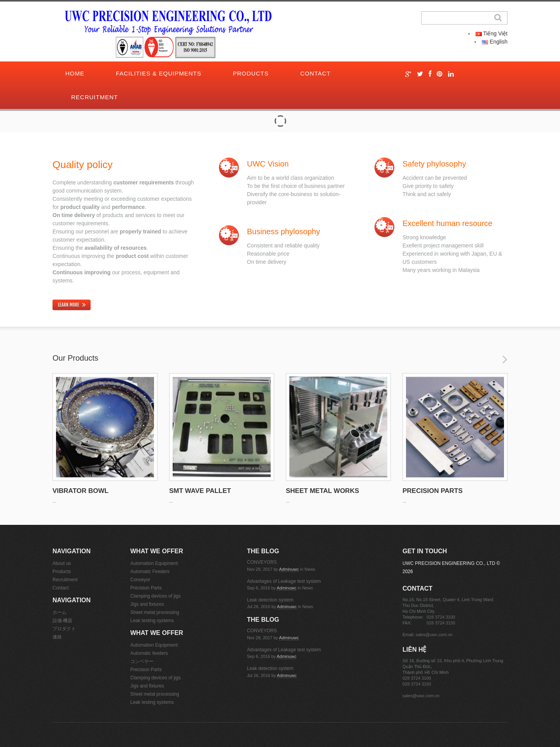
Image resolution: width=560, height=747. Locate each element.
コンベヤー (142, 661)
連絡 (57, 637)
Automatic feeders (149, 653)
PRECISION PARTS (433, 491)
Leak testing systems (152, 621)
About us (62, 563)
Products (251, 73)
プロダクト (64, 629)
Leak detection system (270, 600)
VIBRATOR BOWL (80, 491)
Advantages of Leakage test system (284, 581)
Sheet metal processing (155, 612)
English (495, 42)
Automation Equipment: (155, 563)
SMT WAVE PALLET (200, 491)
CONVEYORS (262, 562)
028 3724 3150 (441, 623)
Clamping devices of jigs (155, 596)
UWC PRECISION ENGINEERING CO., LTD (449, 563)
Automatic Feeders (150, 572)
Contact (315, 73)
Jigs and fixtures (147, 604)
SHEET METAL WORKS (322, 491)
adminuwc (289, 569)
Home (75, 73)
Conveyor (140, 580)
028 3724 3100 (441, 617)
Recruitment (94, 97)
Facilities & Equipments (159, 73)
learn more (69, 305)
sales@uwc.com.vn (434, 635)
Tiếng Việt (492, 33)
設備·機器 (62, 621)
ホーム (59, 612)
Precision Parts (146, 588)
